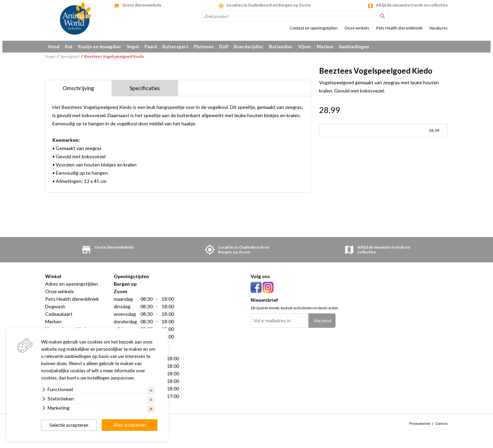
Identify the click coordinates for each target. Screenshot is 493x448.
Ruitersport (175, 47)
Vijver (305, 47)
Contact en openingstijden (314, 28)
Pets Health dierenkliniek (399, 28)
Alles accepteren (130, 425)
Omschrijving (78, 94)
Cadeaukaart (59, 320)
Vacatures (439, 28)
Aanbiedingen (354, 47)
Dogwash (55, 313)
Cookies (442, 430)
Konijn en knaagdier (100, 47)
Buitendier (281, 47)
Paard (151, 47)
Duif (224, 47)
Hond (54, 47)
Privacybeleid (420, 430)
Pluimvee (204, 47)
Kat (69, 47)
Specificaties (145, 94)
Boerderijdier (249, 47)
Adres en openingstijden (72, 290)
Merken (325, 47)
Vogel (133, 47)
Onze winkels (357, 28)
